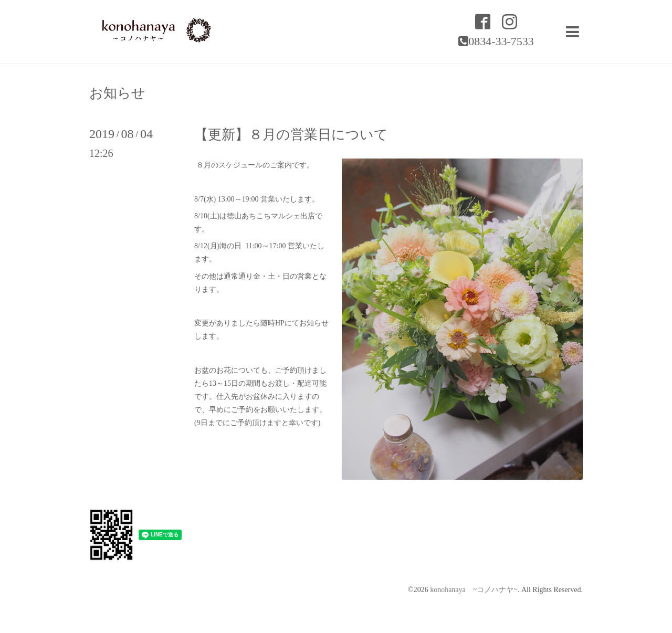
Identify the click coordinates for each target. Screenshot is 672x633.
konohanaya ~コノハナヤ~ (474, 590)
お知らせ (117, 93)
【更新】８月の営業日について (291, 135)
